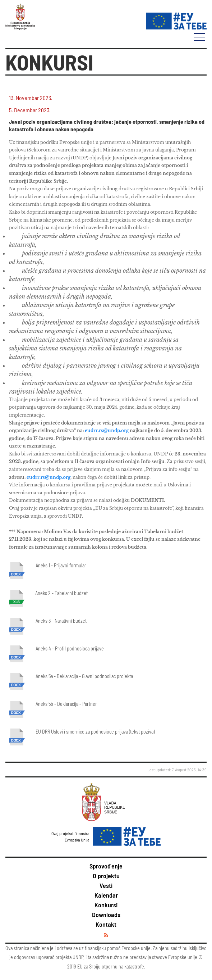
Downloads (106, 915)
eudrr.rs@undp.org (107, 430)
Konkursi (106, 905)
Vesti (106, 885)
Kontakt (106, 924)
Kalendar (106, 895)
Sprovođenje (106, 866)
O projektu (106, 876)
